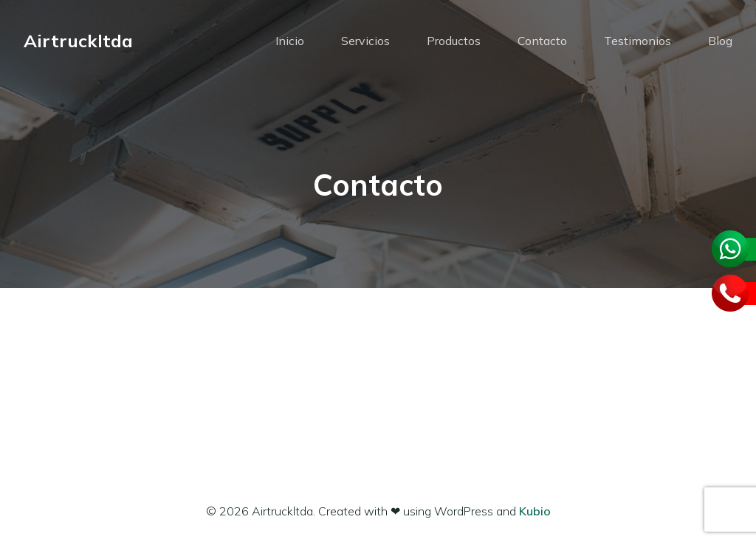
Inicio (290, 41)
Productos (454, 41)
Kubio (535, 511)
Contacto (542, 41)
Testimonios (638, 41)
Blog (720, 41)
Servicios (365, 41)
